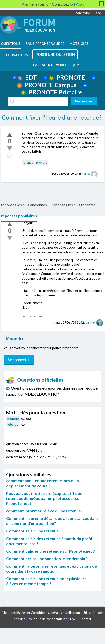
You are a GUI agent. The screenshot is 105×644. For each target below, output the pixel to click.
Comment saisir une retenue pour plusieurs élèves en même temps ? (46, 581)
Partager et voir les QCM (56, 65)
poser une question (55, 54)
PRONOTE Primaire (51, 92)
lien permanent (33, 316)
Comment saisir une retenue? (33, 531)
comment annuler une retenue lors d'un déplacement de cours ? (42, 483)
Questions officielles (35, 380)
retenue (28, 162)
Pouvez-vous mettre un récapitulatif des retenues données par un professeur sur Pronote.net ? (44, 498)
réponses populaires (19, 216)
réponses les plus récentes (74, 205)
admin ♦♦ (90, 322)
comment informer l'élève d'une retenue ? (45, 511)
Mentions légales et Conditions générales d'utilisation (41, 613)
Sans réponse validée (45, 44)
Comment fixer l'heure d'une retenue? (52, 117)
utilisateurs (16, 55)
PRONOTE (67, 77)
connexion (83, 13)
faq (99, 13)
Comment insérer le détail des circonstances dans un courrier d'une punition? (52, 521)
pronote (42, 162)
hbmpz (86, 173)
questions (11, 44)
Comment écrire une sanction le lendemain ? (47, 558)
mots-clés (79, 44)
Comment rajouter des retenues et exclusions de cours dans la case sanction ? (51, 569)
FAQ (73, 619)
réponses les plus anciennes (24, 205)
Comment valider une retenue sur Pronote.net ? (50, 551)
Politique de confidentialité (48, 619)
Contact (85, 619)
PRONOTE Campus (47, 85)
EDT (27, 77)
